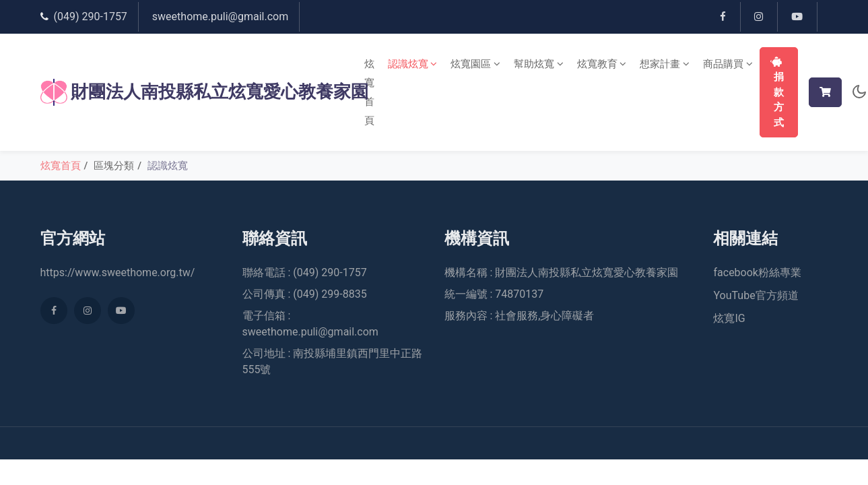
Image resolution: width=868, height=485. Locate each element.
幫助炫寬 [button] (539, 64)
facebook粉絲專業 (757, 273)
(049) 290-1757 (91, 17)
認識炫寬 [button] (413, 64)
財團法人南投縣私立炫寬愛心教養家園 (191, 92)
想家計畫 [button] (665, 64)
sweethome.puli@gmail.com (220, 17)
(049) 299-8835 (330, 295)
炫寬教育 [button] (602, 64)
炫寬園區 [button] (475, 64)
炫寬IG (729, 319)
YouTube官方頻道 (756, 296)
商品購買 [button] (728, 64)
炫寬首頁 (369, 92)
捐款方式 (777, 93)
